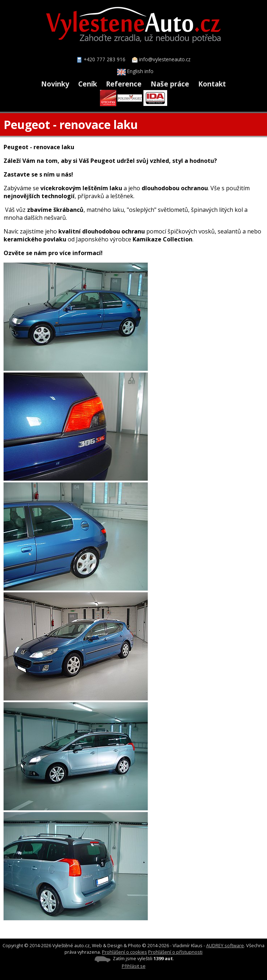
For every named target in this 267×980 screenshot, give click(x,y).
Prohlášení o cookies (124, 952)
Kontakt (212, 84)
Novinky (55, 84)
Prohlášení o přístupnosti (175, 952)
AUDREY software (225, 945)
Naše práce (170, 84)
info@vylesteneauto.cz (165, 59)
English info (135, 71)
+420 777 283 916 (104, 59)
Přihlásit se (134, 966)
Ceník (88, 84)
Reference (124, 84)
